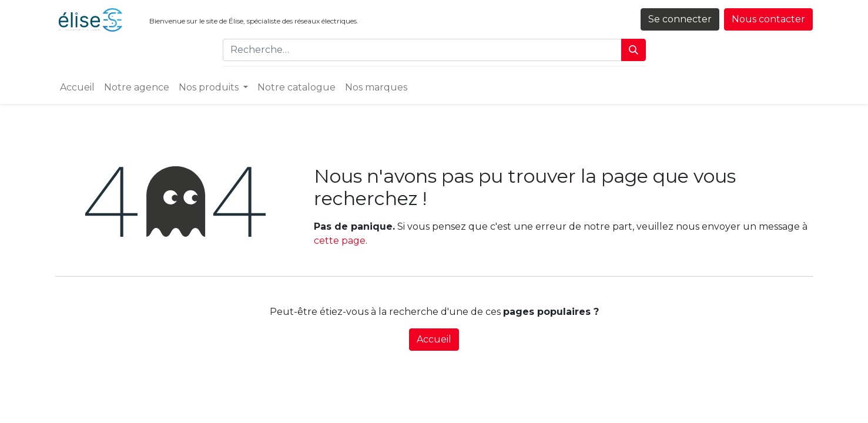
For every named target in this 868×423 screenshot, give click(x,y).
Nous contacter (768, 19)
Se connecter (680, 19)
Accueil (434, 339)
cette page (340, 241)
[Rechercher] (634, 50)
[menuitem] (77, 88)
